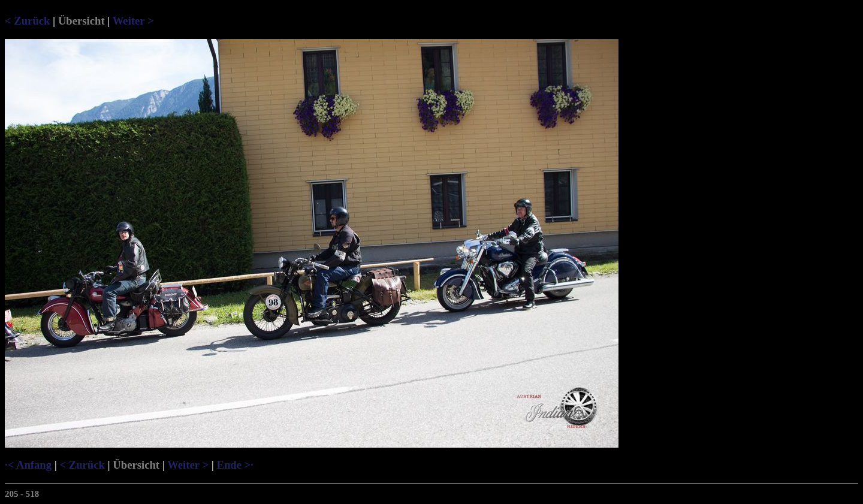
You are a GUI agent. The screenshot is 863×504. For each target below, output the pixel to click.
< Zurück (27, 21)
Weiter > (133, 21)
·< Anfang (28, 465)
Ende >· (235, 465)
